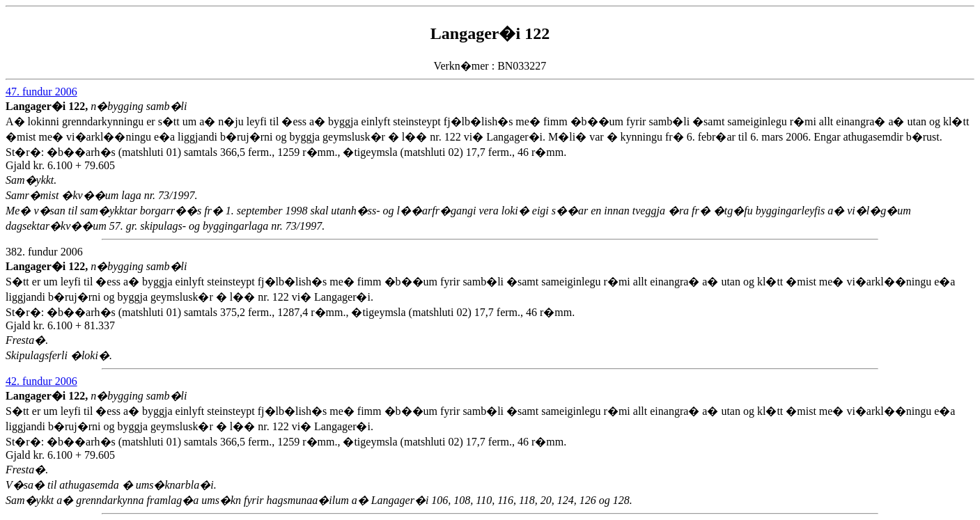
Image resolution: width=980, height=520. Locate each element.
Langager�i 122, (48, 106)
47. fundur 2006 (41, 92)
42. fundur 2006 (41, 381)
